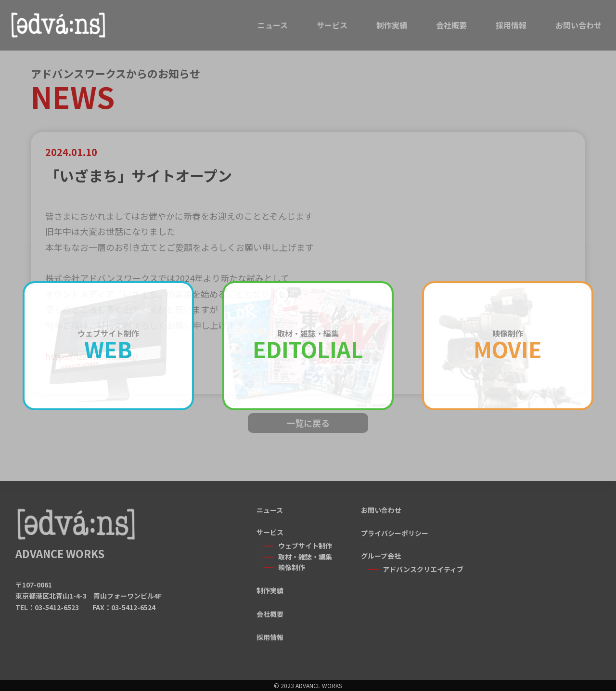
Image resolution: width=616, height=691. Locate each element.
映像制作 (292, 567)
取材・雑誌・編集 (305, 557)
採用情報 (511, 25)
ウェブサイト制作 (305, 546)
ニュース (273, 25)
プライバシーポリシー (395, 533)
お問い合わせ (578, 25)
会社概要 (451, 25)
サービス (332, 25)
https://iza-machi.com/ (92, 356)
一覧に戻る (308, 423)
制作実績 (392, 25)
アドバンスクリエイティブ (423, 569)
